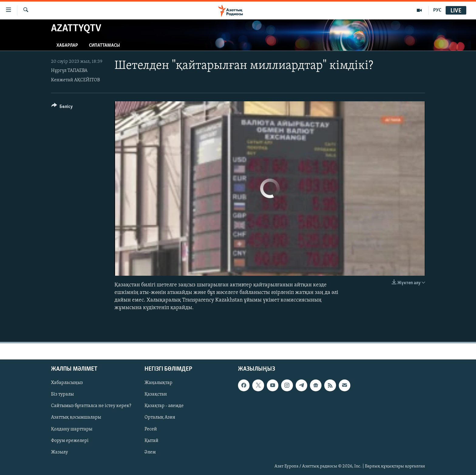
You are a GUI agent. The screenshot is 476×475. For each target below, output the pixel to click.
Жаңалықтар (158, 383)
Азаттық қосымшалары (76, 417)
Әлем (150, 452)
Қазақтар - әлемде (164, 406)
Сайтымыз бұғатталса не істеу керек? (91, 406)
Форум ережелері (70, 440)
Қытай (151, 440)
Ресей (151, 429)
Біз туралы (62, 394)
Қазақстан (156, 394)
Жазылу (59, 452)
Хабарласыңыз (67, 383)
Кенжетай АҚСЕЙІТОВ (75, 80)
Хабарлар (67, 45)
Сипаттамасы (104, 45)
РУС (437, 10)
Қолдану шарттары (72, 429)
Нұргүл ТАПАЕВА (69, 71)
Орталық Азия (160, 417)
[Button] (62, 108)
